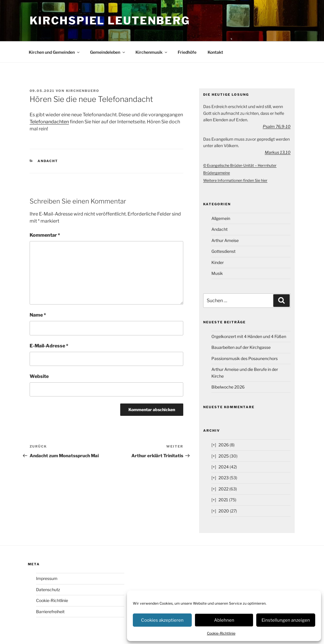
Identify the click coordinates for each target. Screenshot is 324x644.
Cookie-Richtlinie (221, 633)
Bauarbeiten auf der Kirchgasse (241, 347)
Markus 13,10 (278, 152)
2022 (223, 489)
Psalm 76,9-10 (277, 126)
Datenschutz (48, 590)
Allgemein (221, 218)
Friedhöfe (187, 52)
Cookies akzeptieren (162, 620)
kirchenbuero (83, 91)
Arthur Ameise (225, 240)
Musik (217, 273)
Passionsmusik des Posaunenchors (245, 358)
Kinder (218, 262)
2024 (224, 467)
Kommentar (45, 235)
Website (39, 376)
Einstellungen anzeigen (286, 620)
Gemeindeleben (108, 52)
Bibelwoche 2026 (228, 387)
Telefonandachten (49, 122)
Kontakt (215, 52)
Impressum (47, 578)
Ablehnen (224, 620)
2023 (224, 478)
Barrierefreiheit (50, 612)
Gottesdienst (223, 251)
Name (38, 315)
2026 (224, 445)
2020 (224, 511)
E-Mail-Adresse (49, 346)
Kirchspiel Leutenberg (110, 21)
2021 (223, 500)
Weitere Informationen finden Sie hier (235, 180)
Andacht (48, 161)
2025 (224, 456)
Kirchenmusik (152, 52)
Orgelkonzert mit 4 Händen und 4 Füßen (249, 336)
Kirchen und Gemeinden (55, 52)
